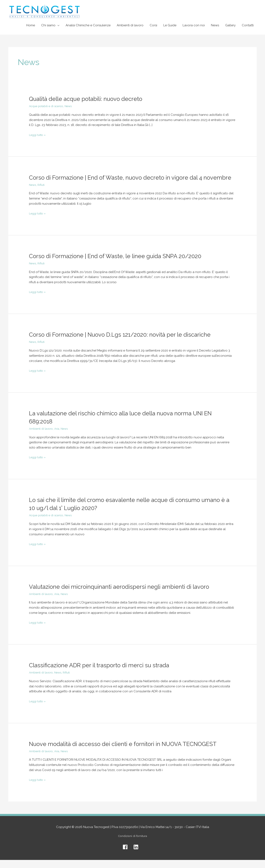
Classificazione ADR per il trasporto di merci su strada (104, 673)
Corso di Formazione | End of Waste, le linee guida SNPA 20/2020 (122, 264)
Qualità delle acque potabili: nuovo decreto (90, 99)
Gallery (230, 25)
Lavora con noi (194, 25)
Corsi (153, 25)
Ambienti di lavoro (130, 25)
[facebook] (128, 855)
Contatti (248, 25)
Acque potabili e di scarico (49, 106)
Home (31, 25)
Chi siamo (48, 25)
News (215, 25)
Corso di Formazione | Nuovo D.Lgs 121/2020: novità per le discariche (126, 343)
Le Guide (170, 25)
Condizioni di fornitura (133, 844)
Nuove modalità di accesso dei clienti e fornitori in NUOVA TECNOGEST (131, 752)
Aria (60, 437)
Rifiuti (42, 193)
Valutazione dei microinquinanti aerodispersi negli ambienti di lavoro (125, 595)
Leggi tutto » (38, 135)
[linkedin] (138, 855)
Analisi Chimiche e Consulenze (88, 25)
